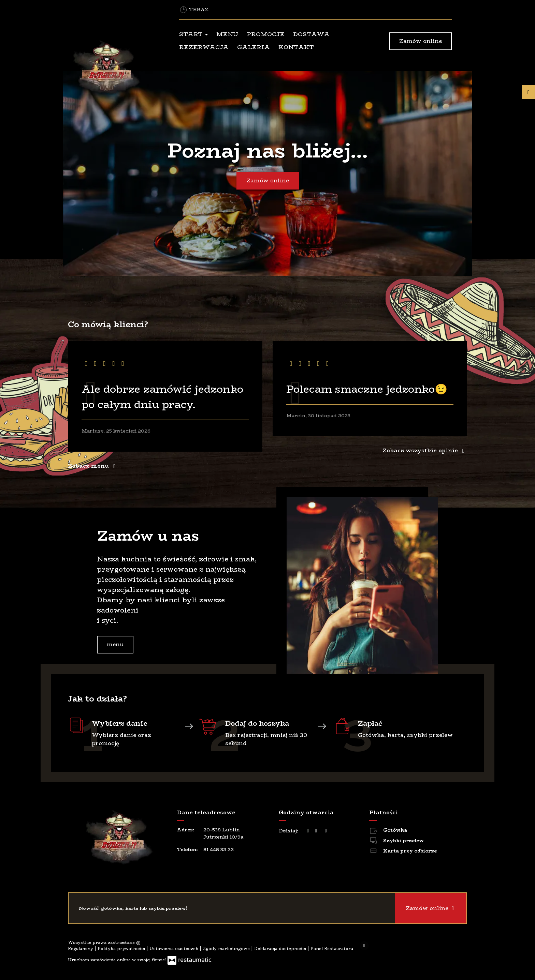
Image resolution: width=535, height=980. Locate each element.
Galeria (254, 47)
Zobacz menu (93, 466)
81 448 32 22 (219, 849)
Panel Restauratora (332, 948)
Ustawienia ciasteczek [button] (175, 948)
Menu (227, 34)
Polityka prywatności (122, 948)
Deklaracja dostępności (281, 948)
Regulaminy (81, 948)
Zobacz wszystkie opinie (425, 450)
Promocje (266, 34)
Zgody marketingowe (227, 948)
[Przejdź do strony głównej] (114, 68)
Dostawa (311, 34)
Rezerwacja (204, 47)
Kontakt (296, 47)
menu (115, 644)
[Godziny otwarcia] (326, 831)
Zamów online (421, 41)
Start (193, 34)
